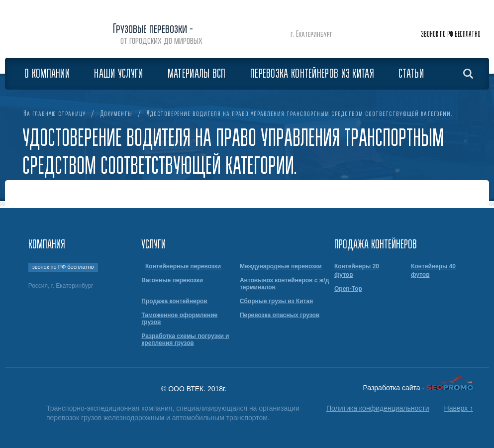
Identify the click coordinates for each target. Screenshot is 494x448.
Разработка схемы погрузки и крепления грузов (185, 339)
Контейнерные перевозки (183, 266)
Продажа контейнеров (174, 301)
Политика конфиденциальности (378, 408)
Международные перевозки (281, 266)
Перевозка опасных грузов (280, 315)
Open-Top (348, 289)
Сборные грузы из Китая (276, 301)
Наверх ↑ (459, 408)
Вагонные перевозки (172, 280)
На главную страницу (54, 113)
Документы (116, 113)
